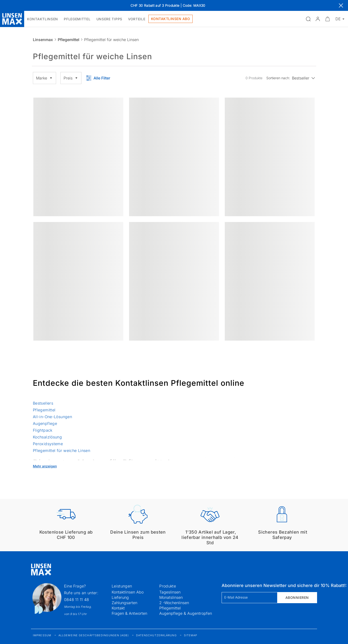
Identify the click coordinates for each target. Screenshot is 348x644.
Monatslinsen (171, 597)
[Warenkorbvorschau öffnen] (327, 19)
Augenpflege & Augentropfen (186, 613)
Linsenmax (43, 40)
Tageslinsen (170, 592)
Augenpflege (45, 423)
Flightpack (43, 430)
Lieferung (120, 597)
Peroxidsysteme (48, 444)
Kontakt (118, 608)
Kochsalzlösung (47, 437)
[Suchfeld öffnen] (308, 19)
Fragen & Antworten (129, 613)
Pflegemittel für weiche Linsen (62, 451)
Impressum (42, 635)
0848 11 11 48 (77, 600)
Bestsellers (44, 403)
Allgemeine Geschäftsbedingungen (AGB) (94, 635)
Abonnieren (297, 597)
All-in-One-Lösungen (52, 417)
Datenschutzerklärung (156, 635)
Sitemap (191, 635)
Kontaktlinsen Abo (128, 592)
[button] (318, 19)
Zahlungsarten (124, 603)
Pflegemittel (69, 40)
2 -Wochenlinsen (174, 603)
